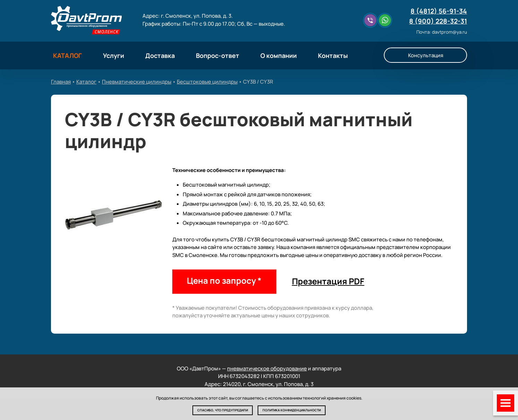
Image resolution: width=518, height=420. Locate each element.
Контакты (333, 55)
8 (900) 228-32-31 (438, 21)
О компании (279, 55)
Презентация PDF (328, 281)
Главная (61, 82)
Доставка (160, 55)
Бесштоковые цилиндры (207, 82)
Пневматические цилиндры (137, 82)
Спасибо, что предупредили (223, 410)
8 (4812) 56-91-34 (439, 11)
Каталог (86, 82)
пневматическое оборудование (267, 368)
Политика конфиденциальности (292, 410)
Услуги (114, 55)
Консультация (426, 55)
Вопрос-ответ (218, 55)
